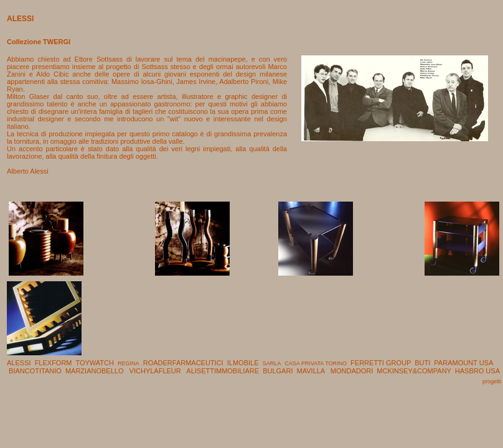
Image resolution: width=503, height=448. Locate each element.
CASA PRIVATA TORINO (316, 363)
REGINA (129, 363)
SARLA (272, 363)
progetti (492, 381)
